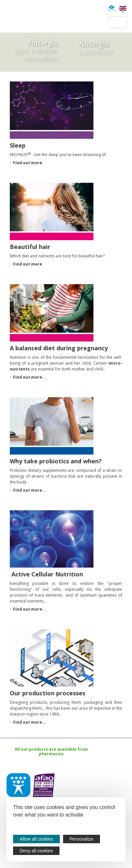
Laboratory (96, 48)
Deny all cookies (36, 851)
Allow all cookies (36, 839)
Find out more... (30, 609)
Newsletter (113, 8)
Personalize (82, 839)
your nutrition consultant (29, 51)
